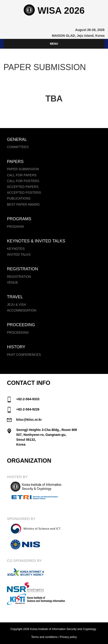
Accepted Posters (24, 193)
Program (15, 227)
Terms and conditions (44, 637)
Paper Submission (23, 169)
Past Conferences (24, 355)
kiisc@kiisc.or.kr (29, 420)
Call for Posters (23, 181)
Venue (13, 282)
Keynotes (16, 249)
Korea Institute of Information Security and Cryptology (63, 629)
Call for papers (22, 175)
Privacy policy (68, 637)
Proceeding (18, 332)
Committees (18, 147)
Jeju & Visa (16, 305)
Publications (19, 198)
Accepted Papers (23, 187)
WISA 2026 (54, 10)
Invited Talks (19, 254)
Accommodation (22, 310)
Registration (19, 277)
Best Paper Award (23, 204)
